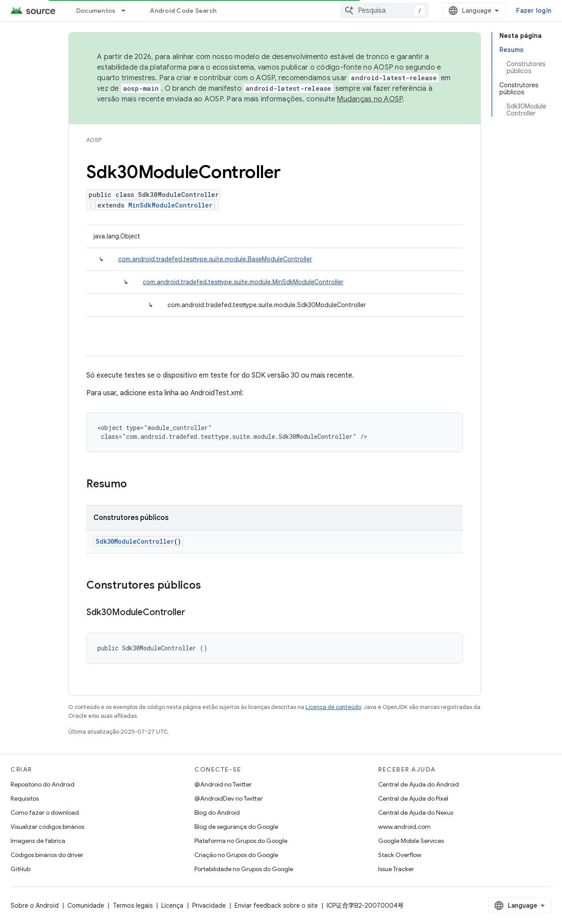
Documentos (96, 11)
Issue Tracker (396, 869)
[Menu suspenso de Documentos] (127, 11)
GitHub (20, 869)
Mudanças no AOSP (370, 99)
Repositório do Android (43, 784)
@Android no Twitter (223, 784)
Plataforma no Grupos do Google (241, 841)
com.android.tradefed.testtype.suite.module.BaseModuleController (215, 259)
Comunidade (86, 905)
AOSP (94, 140)
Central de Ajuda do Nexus (416, 813)
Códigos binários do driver (47, 855)
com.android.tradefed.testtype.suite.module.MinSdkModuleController (243, 282)
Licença (172, 905)
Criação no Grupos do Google (236, 855)
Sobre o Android (35, 905)
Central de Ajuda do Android (419, 784)
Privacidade (209, 905)
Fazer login (534, 11)
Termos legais (133, 905)
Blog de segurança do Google (236, 827)
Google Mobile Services (411, 841)
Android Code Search (183, 11)
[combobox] (384, 11)
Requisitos (25, 798)
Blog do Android (217, 813)
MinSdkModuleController (170, 205)
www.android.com (404, 827)
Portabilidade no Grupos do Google (244, 869)
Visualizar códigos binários (47, 827)
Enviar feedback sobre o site (276, 905)
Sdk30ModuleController (135, 541)
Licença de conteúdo (333, 707)
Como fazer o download (45, 813)
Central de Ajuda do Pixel (413, 798)
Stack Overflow (400, 855)
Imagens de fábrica (38, 841)
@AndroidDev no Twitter (229, 798)
